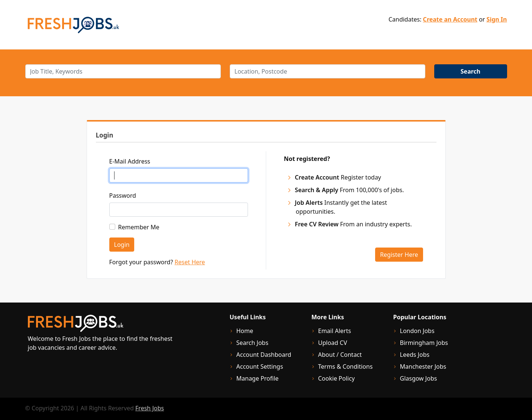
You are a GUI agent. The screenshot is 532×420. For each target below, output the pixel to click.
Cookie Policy (337, 378)
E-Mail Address (130, 161)
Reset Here (190, 262)
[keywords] (123, 71)
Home (245, 331)
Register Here (399, 255)
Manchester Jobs (423, 366)
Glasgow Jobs (419, 378)
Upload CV (333, 343)
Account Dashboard (264, 355)
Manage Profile (258, 378)
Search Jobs (252, 343)
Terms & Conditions (346, 366)
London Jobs (417, 331)
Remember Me (139, 227)
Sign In (497, 19)
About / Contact (340, 355)
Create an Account (450, 19)
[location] (328, 71)
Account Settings (260, 366)
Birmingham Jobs (424, 343)
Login (122, 245)
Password (123, 196)
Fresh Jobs (150, 408)
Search (470, 71)
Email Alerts (335, 331)
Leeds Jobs (415, 355)
